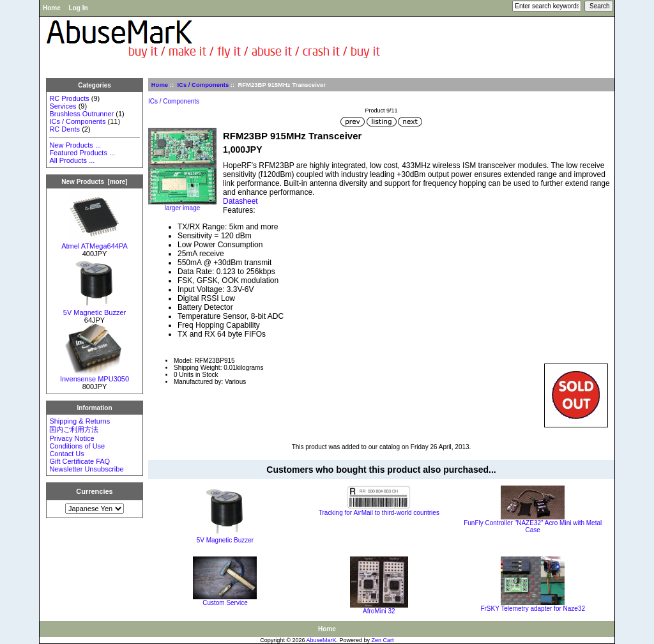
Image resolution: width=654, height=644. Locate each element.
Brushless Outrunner (81, 114)
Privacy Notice (72, 438)
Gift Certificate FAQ (80, 461)
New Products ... (75, 145)
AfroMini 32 (379, 611)
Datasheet (240, 201)
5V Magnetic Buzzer (95, 309)
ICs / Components (203, 85)
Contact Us (66, 454)
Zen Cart (383, 640)
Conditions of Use (77, 446)
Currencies (94, 491)
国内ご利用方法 (74, 429)
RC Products (69, 98)
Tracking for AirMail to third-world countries (379, 513)
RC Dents (65, 129)
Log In (79, 8)
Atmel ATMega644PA (95, 243)
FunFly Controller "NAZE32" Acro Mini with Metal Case (533, 526)
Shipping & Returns (80, 421)
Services (63, 106)
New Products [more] (94, 182)
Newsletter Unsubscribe (86, 469)
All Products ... (72, 160)
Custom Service (225, 603)
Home (52, 8)
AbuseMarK (322, 640)
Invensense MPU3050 (95, 376)
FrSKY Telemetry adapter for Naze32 (533, 609)
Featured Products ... (82, 153)
